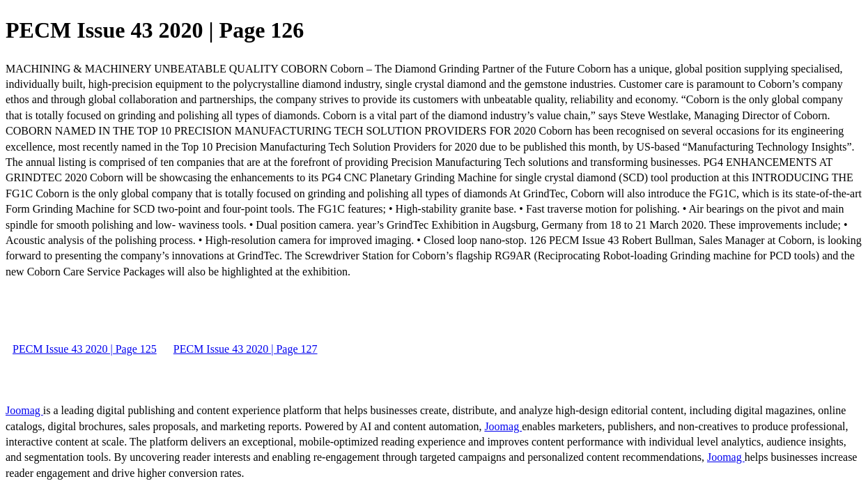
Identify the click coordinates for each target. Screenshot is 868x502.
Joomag (24, 410)
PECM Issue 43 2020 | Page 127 (246, 349)
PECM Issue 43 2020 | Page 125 (85, 349)
